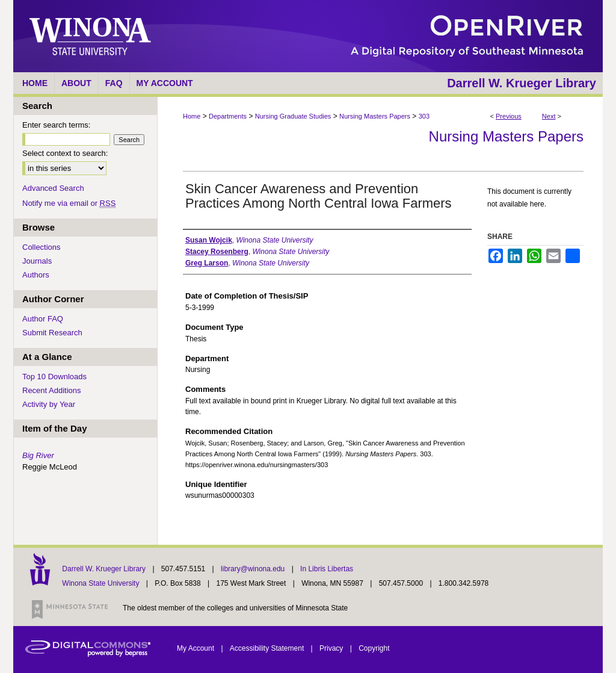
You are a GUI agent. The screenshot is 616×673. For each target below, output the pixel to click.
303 (424, 116)
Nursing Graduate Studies (293, 116)
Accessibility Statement (268, 648)
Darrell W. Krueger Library (105, 569)
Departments (228, 116)
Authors (36, 275)
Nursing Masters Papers (375, 116)
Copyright (374, 648)
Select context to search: (65, 153)
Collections (42, 247)
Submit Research (52, 333)
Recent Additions (52, 390)
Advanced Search (53, 188)
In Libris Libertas (327, 569)
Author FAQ (43, 319)
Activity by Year (49, 404)
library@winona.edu (254, 569)
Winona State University (100, 583)
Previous (509, 116)
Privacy (332, 648)
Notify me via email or (69, 203)
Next (549, 116)
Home (192, 116)
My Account (196, 648)
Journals (37, 261)
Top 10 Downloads (54, 377)
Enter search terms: (56, 125)
